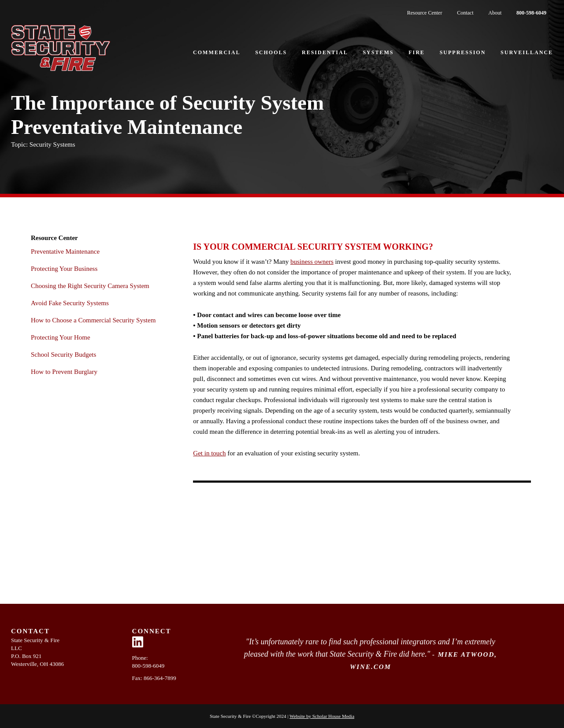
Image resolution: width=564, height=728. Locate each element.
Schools (271, 52)
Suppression (463, 52)
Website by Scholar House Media (322, 716)
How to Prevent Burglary (64, 372)
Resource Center (425, 13)
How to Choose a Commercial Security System (93, 320)
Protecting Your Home (61, 337)
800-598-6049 (531, 13)
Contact (465, 13)
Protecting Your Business (64, 269)
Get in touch (209, 453)
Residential (325, 52)
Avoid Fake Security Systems (70, 303)
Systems (378, 52)
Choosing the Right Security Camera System (90, 286)
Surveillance (527, 52)
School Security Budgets (63, 355)
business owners (312, 262)
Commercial (217, 52)
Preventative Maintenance (65, 251)
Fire (417, 52)
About (495, 13)
